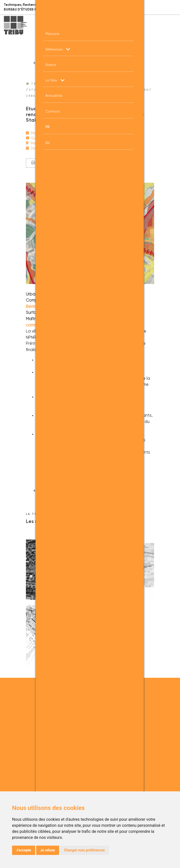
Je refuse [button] (48, 850)
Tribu (34, 84)
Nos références (64, 84)
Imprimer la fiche (49, 163)
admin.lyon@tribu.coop (90, 759)
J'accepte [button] (24, 850)
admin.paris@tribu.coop (90, 722)
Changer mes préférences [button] (84, 850)
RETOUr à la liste (64, 63)
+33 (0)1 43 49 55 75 (86, 716)
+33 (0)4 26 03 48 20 (87, 753)
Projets (93, 84)
